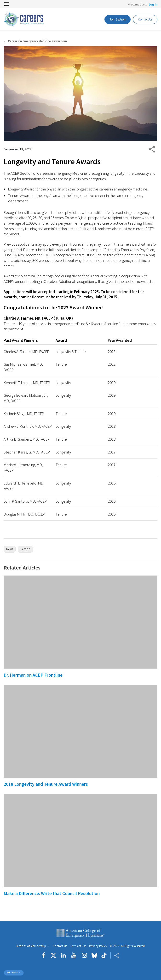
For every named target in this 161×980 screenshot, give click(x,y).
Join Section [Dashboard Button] (118, 19)
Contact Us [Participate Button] (145, 19)
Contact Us (60, 946)
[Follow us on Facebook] (45, 955)
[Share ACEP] (115, 955)
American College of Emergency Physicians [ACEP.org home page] (80, 933)
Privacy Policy (98, 946)
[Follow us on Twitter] (53, 955)
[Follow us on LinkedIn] (63, 955)
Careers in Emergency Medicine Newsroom (37, 41)
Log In (153, 4)
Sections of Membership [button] (31, 946)
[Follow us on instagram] (84, 955)
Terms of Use (78, 946)
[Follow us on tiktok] (104, 955)
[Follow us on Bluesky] (94, 955)
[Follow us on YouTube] (74, 955)
